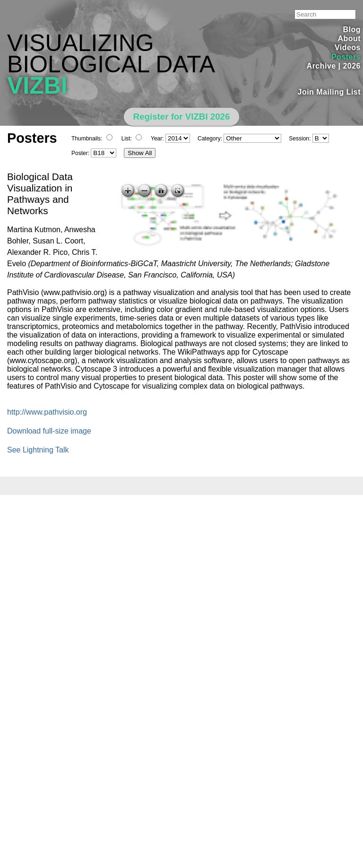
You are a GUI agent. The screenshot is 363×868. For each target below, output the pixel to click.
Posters (346, 57)
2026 (352, 66)
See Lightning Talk (38, 450)
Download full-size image (49, 431)
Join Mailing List (329, 92)
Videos (348, 48)
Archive (321, 66)
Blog (352, 30)
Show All (140, 153)
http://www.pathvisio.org (47, 412)
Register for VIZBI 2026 (182, 117)
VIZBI (37, 86)
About (349, 39)
